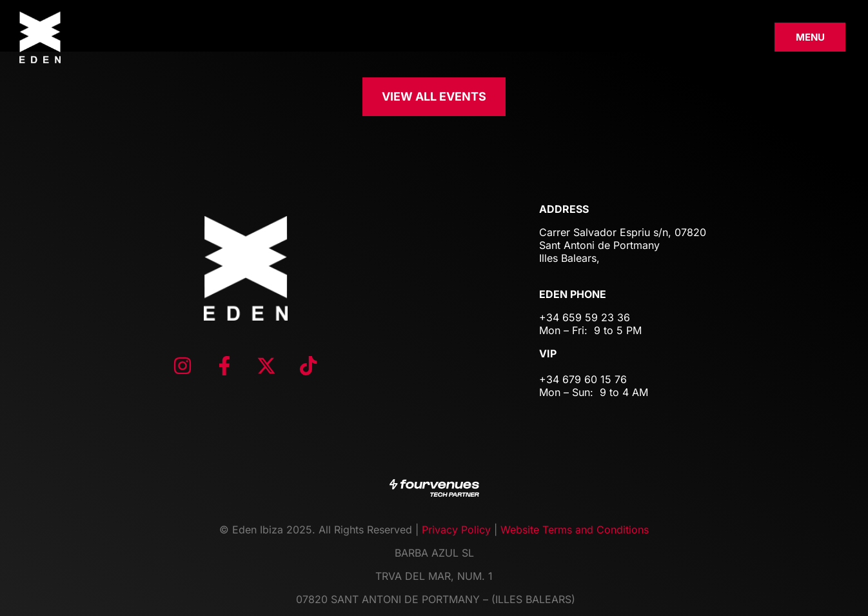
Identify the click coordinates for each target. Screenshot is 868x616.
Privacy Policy (456, 530)
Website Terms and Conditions (575, 530)
